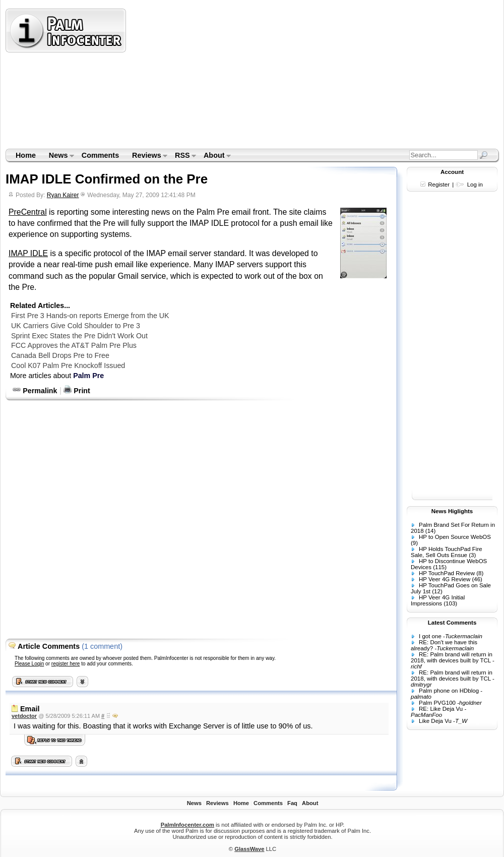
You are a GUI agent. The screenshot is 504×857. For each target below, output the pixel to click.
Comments (100, 155)
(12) (437, 591)
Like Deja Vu (435, 721)
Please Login (29, 664)
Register (439, 185)
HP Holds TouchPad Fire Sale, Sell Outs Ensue (447, 552)
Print (77, 391)
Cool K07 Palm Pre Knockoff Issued (68, 365)
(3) (472, 555)
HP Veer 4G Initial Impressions (438, 600)
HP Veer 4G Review (445, 579)
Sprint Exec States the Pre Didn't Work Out (79, 336)
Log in (475, 185)
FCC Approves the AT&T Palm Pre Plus (74, 345)
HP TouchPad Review (447, 573)
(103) (450, 603)
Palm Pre (88, 376)
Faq (292, 803)
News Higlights (452, 511)
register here (66, 664)
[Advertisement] (259, 78)
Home (26, 155)
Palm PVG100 (437, 703)
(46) (477, 579)
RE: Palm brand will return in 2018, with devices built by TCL (452, 657)
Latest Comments (452, 623)
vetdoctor (24, 716)
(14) (430, 531)
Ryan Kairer (63, 195)
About (214, 156)
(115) (440, 567)
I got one (430, 636)
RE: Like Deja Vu (441, 709)
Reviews (146, 156)
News (58, 156)
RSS (182, 156)
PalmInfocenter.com (187, 825)
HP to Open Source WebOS (455, 537)
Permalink (35, 391)
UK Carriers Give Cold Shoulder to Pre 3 (76, 326)
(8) (480, 573)
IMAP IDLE (28, 253)
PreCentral (28, 212)
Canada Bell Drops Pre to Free (60, 355)
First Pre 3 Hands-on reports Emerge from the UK (90, 316)
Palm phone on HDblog (449, 691)
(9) (414, 543)
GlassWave (249, 849)
